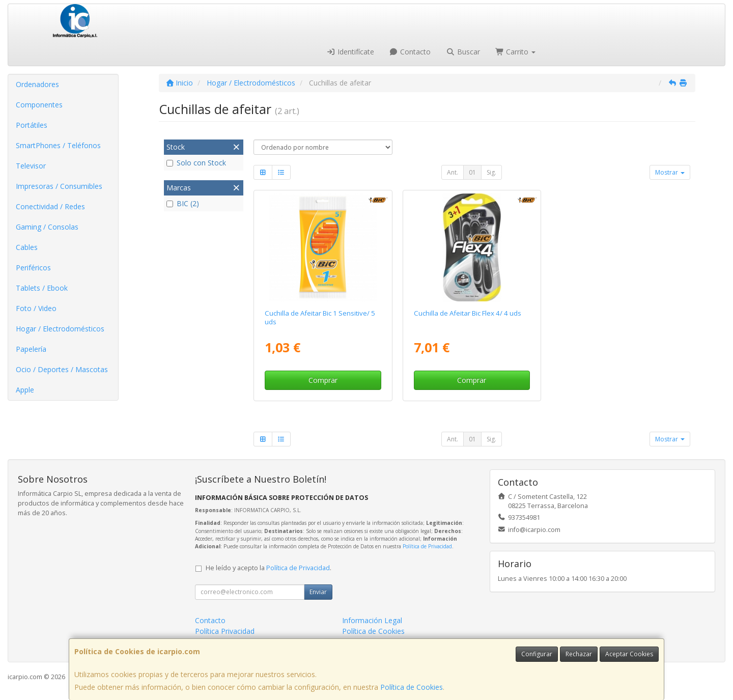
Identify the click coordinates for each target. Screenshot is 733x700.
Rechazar (579, 654)
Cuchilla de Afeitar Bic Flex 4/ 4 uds (468, 313)
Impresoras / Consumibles (59, 186)
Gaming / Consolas (47, 227)
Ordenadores (37, 84)
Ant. (453, 172)
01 (472, 172)
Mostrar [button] (670, 172)
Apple (25, 390)
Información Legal (372, 620)
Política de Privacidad (427, 546)
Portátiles (32, 125)
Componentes (39, 105)
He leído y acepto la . (269, 568)
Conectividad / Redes (50, 206)
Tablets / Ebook (42, 288)
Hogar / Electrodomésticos (60, 329)
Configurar (537, 654)
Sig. (491, 172)
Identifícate (350, 52)
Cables (27, 247)
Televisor (31, 166)
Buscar (463, 52)
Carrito (516, 52)
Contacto (410, 52)
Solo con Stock (196, 163)
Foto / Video (36, 308)
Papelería (31, 349)
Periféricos (33, 268)
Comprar (323, 380)
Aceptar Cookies (629, 654)
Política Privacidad (225, 631)
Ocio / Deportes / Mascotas (62, 369)
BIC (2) (183, 203)
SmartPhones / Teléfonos (58, 145)
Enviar (318, 592)
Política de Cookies (412, 687)
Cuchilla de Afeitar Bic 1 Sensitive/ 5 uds (320, 317)
